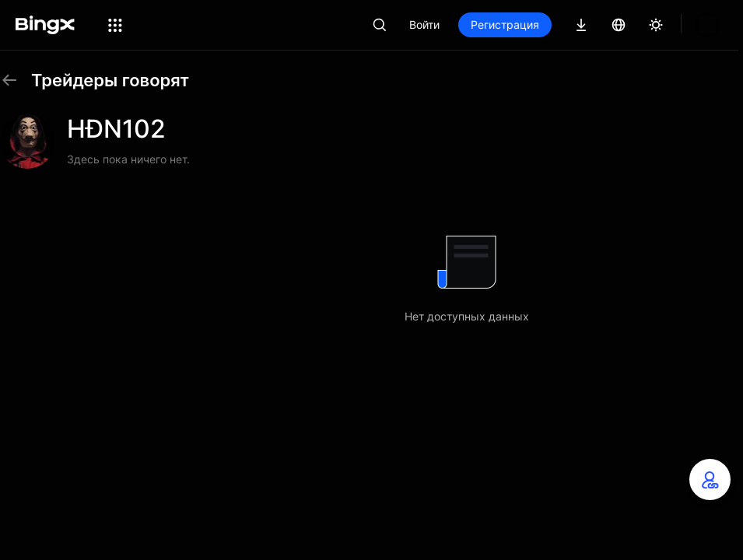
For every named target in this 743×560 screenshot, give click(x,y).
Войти (477, 24)
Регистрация (558, 24)
